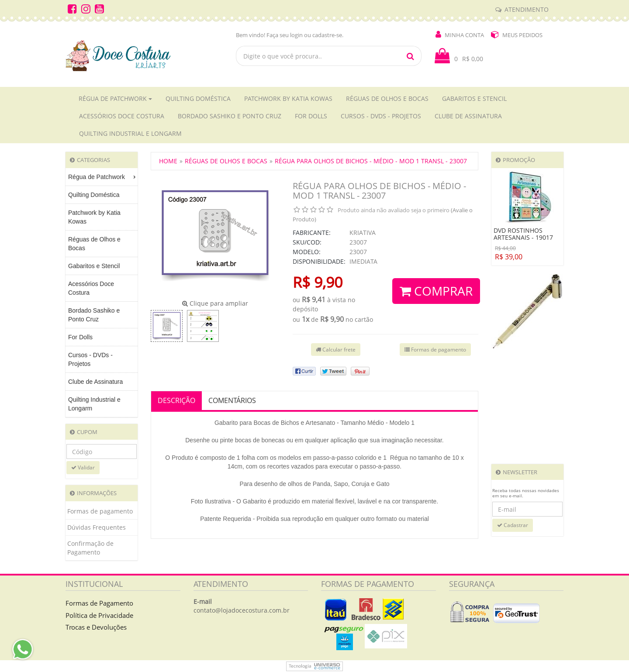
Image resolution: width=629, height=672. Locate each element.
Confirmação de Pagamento (90, 548)
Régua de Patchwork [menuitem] (103, 177)
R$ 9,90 (318, 282)
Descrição (176, 400)
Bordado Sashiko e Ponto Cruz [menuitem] (94, 315)
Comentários (232, 400)
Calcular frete (336, 350)
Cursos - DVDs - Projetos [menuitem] (90, 359)
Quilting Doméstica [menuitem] (94, 195)
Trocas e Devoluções (96, 627)
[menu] (102, 293)
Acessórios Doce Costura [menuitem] (91, 288)
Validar (83, 467)
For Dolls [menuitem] (80, 337)
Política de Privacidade (99, 615)
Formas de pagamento (100, 511)
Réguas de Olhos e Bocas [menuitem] (94, 244)
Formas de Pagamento (99, 603)
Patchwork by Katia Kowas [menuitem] (94, 217)
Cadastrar (513, 525)
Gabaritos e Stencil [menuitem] (94, 266)
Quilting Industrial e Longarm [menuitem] (94, 404)
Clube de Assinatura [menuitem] (95, 382)
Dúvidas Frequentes (97, 527)
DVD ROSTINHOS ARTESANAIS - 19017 (523, 234)
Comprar (436, 291)
